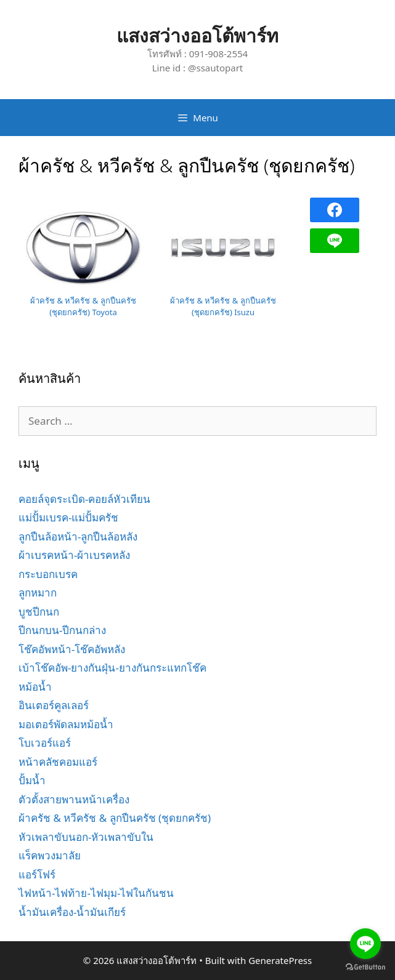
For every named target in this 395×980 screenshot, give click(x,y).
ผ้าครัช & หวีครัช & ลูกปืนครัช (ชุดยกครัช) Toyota (83, 307)
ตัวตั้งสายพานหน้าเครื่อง (74, 799)
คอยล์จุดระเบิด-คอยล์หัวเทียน (84, 499)
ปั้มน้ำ (32, 780)
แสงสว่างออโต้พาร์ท (197, 35)
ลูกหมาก (38, 592)
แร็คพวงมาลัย (50, 855)
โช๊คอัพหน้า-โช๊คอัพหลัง (72, 649)
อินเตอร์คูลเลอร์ (54, 705)
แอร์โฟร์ (37, 874)
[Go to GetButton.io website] (365, 967)
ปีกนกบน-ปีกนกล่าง (62, 630)
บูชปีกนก (39, 612)
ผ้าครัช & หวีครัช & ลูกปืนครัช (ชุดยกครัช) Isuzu (223, 307)
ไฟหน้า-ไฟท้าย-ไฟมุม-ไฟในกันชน (96, 893)
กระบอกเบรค (48, 574)
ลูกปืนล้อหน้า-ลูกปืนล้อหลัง (78, 536)
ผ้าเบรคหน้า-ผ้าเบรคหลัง (74, 555)
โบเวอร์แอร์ (45, 743)
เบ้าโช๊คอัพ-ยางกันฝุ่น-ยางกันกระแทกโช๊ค (112, 668)
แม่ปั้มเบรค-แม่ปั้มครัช (68, 517)
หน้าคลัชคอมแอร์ (58, 762)
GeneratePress (280, 960)
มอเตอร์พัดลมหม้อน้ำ (66, 724)
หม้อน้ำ (35, 687)
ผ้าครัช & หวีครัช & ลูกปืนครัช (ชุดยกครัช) (115, 818)
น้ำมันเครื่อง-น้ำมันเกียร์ (72, 912)
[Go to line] (365, 944)
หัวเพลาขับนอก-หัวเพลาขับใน (86, 837)
